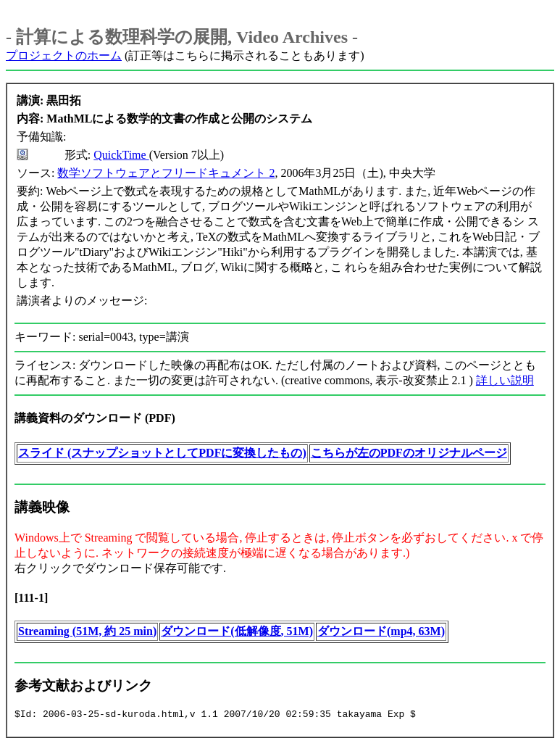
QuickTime (121, 155)
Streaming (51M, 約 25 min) (87, 631)
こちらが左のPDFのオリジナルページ (409, 453)
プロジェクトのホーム (64, 55)
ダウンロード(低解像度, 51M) (237, 631)
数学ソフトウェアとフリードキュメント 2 (166, 173)
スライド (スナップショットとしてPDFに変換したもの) (162, 453)
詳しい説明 (505, 380)
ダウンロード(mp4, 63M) (381, 631)
